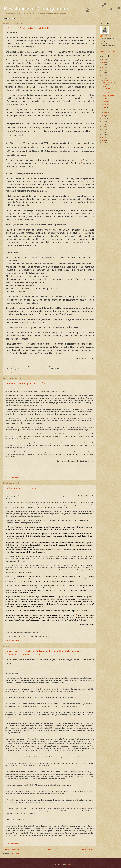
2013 (104, 129)
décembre (107, 80)
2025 (104, 62)
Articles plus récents (11, 850)
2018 (104, 116)
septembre (107, 104)
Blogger (68, 864)
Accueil (50, 850)
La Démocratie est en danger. (22, 488)
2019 (104, 78)
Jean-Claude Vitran (108, 36)
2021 (104, 73)
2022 (104, 70)
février (105, 110)
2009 (104, 140)
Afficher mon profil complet (108, 51)
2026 (104, 59)
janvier (106, 112)
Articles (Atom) (15, 854)
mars (105, 107)
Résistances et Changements (36, 8)
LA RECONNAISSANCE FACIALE (27, 28)
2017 (104, 119)
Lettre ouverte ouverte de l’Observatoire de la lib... (110, 97)
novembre (107, 102)
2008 (104, 143)
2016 (104, 121)
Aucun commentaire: (17, 373)
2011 (104, 135)
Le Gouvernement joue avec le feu (25, 383)
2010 (104, 137)
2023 (104, 67)
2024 (104, 65)
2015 (104, 124)
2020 (104, 76)
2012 (104, 132)
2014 (104, 127)
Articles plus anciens (88, 850)
